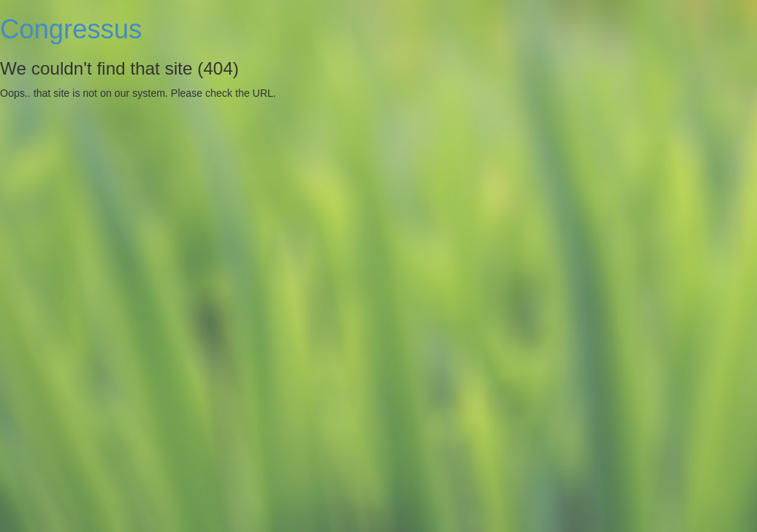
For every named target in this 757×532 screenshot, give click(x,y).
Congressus (71, 29)
